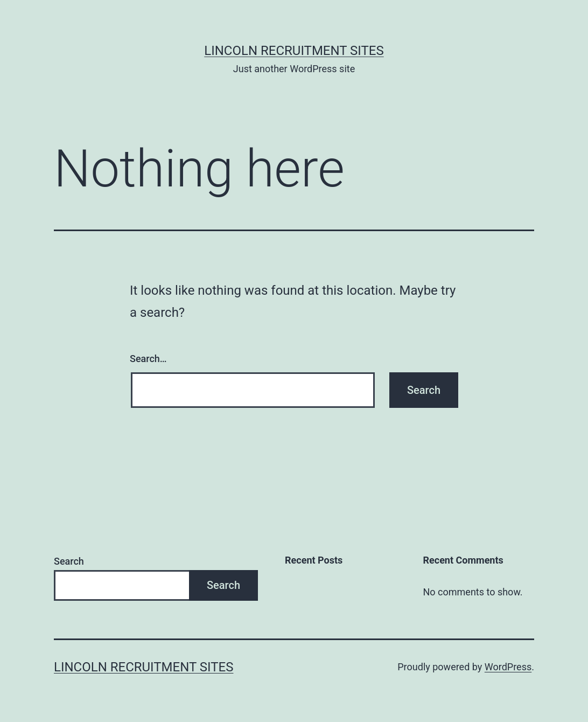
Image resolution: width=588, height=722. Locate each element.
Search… (148, 359)
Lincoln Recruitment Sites (294, 51)
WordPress (508, 667)
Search (69, 561)
